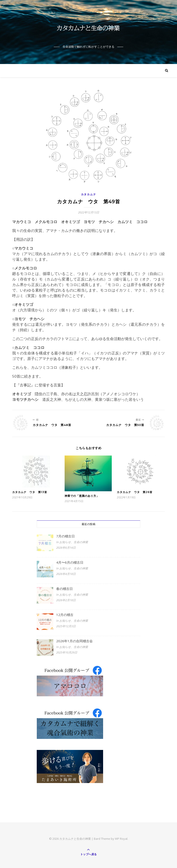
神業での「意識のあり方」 (82, 496)
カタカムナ (89, 194)
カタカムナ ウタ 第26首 (135, 492)
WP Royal (121, 839)
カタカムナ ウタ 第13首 (30, 492)
